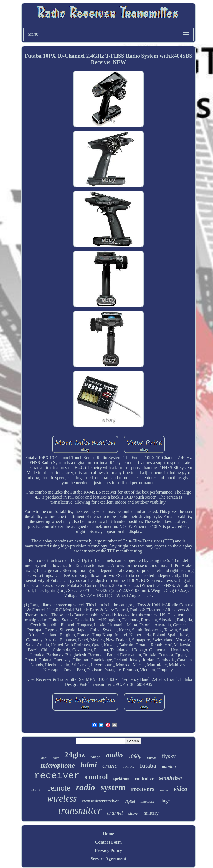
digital (130, 801)
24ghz (74, 755)
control (97, 777)
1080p (135, 756)
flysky (169, 756)
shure (133, 814)
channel (115, 813)
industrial (36, 790)
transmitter (80, 810)
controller (144, 778)
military (151, 813)
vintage (152, 758)
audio (114, 755)
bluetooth (147, 801)
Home (109, 834)
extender (129, 767)
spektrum (121, 779)
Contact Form (108, 842)
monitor (169, 767)
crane (110, 766)
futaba (148, 766)
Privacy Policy (108, 850)
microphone (58, 765)
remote (59, 788)
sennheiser (171, 778)
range (95, 757)
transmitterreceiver (101, 801)
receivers (143, 789)
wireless (62, 799)
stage (165, 801)
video (181, 789)
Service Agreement (108, 859)
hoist (44, 758)
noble (164, 790)
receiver (57, 776)
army (56, 758)
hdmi (89, 765)
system (113, 787)
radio (85, 787)
